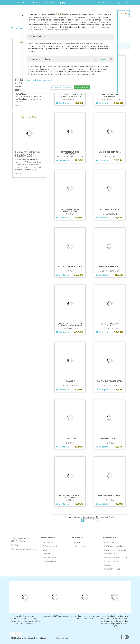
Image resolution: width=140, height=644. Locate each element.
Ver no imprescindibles (40, 80)
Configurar (56, 87)
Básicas (68, 87)
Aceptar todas (82, 87)
